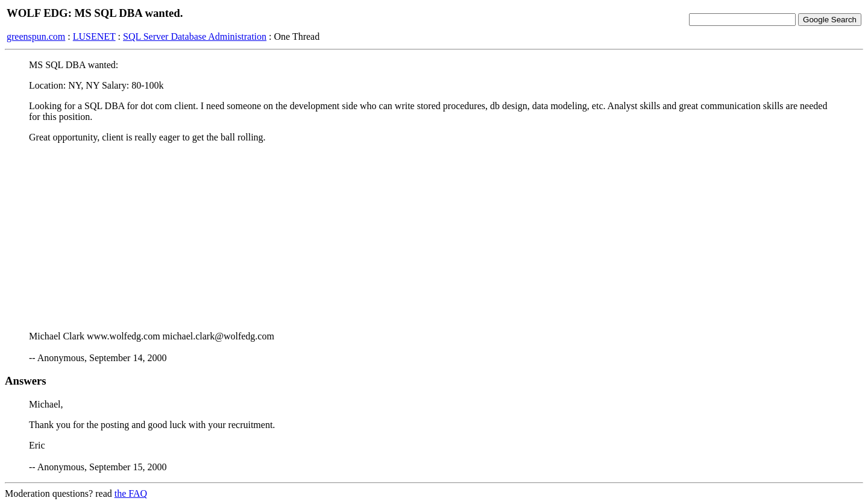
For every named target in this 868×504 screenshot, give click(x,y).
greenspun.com (36, 36)
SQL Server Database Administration (195, 36)
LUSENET (94, 36)
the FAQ (131, 493)
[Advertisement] (434, 237)
